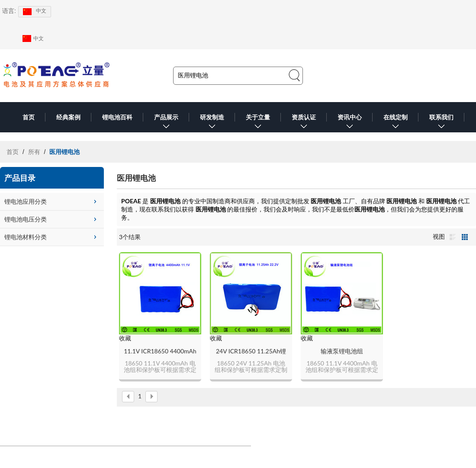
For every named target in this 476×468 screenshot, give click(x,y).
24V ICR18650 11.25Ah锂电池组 (251, 351)
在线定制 (396, 123)
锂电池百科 (117, 117)
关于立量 (258, 123)
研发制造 (212, 123)
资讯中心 (350, 123)
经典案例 (68, 117)
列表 (453, 237)
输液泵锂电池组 (342, 351)
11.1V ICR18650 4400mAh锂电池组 (160, 351)
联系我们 (441, 123)
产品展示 (166, 123)
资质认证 (304, 123)
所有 (34, 152)
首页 (29, 117)
